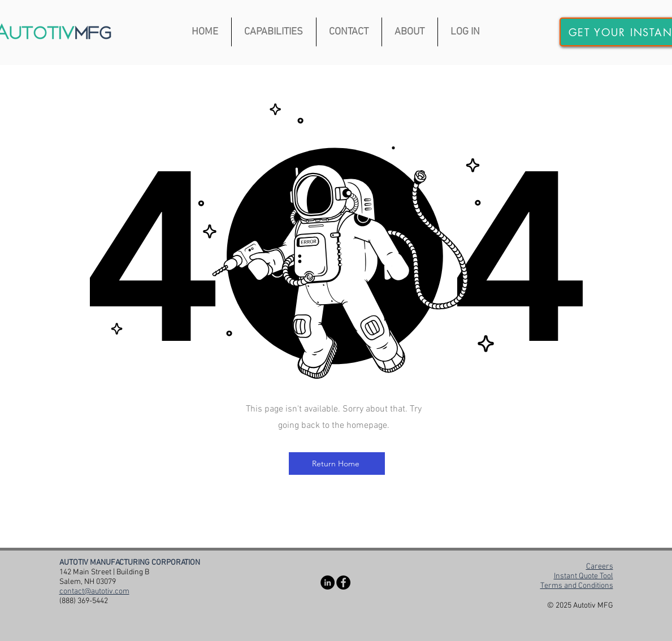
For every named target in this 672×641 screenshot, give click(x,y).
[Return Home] (337, 464)
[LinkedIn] (328, 582)
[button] (274, 32)
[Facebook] (343, 582)
